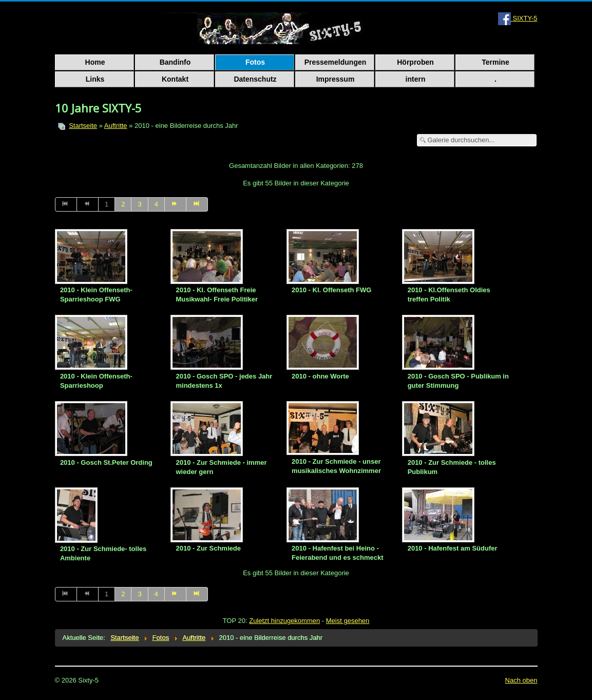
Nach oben (521, 680)
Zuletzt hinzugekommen (284, 621)
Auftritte (116, 126)
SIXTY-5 (518, 18)
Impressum (336, 79)
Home (95, 62)
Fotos (255, 62)
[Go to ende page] (197, 204)
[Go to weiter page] (176, 204)
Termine (495, 62)
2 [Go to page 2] (123, 204)
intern (416, 79)
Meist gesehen (348, 621)
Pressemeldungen (336, 62)
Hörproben (415, 62)
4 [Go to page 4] (156, 204)
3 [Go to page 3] (139, 204)
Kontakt (175, 79)
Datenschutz (255, 79)
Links (95, 79)
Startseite (83, 126)
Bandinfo (175, 62)
